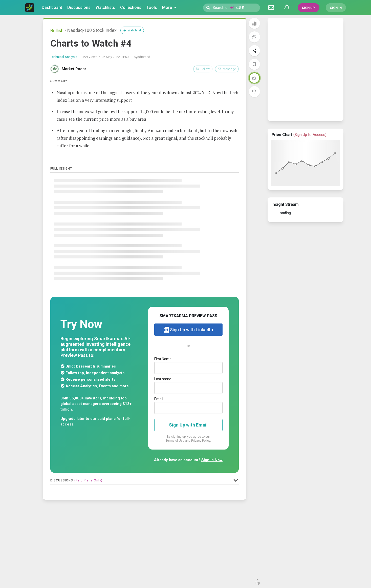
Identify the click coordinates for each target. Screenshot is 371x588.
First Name (163, 359)
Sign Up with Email (188, 425)
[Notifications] (287, 8)
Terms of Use (175, 441)
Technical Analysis (64, 57)
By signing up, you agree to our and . (188, 439)
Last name (163, 379)
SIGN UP (308, 8)
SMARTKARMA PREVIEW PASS (188, 316)
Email (159, 399)
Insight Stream (285, 204)
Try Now (81, 324)
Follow (203, 69)
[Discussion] (271, 8)
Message (227, 69)
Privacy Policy (201, 441)
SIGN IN (336, 8)
